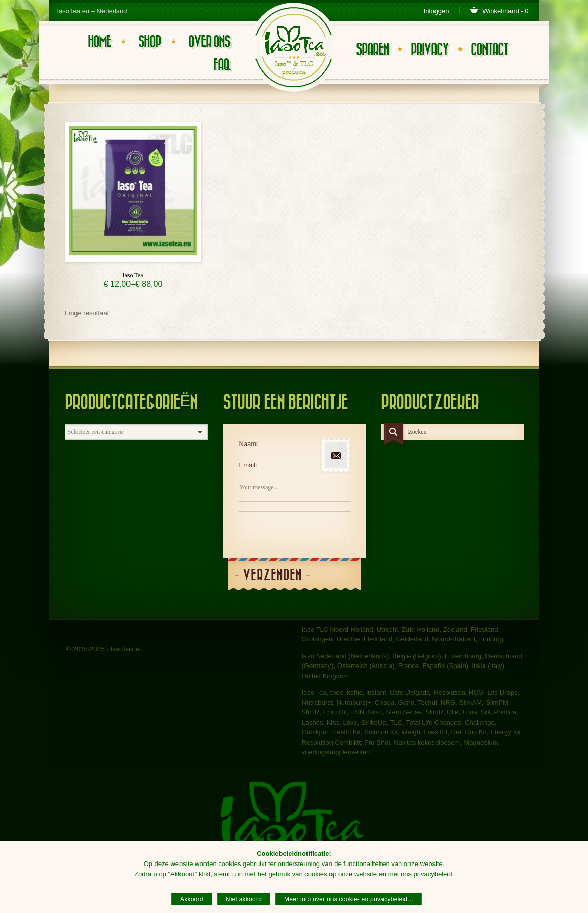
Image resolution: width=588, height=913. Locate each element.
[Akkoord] (575, 877)
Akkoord (192, 899)
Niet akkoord (244, 899)
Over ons (209, 42)
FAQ (222, 65)
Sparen (372, 50)
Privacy (429, 50)
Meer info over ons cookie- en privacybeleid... (349, 899)
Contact (489, 50)
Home (99, 42)
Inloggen (437, 11)
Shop (149, 42)
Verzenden (272, 575)
